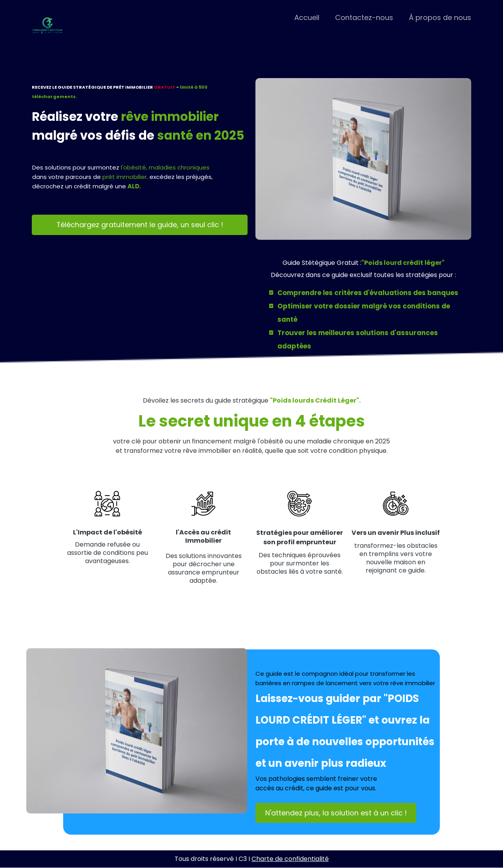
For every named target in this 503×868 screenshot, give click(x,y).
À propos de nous (440, 18)
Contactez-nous (364, 18)
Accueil (307, 18)
